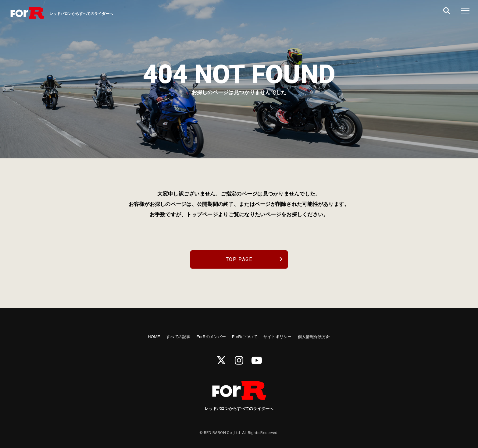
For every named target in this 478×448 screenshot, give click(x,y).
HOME (154, 337)
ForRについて (245, 337)
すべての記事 (178, 337)
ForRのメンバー (211, 337)
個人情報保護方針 (314, 337)
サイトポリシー (278, 337)
